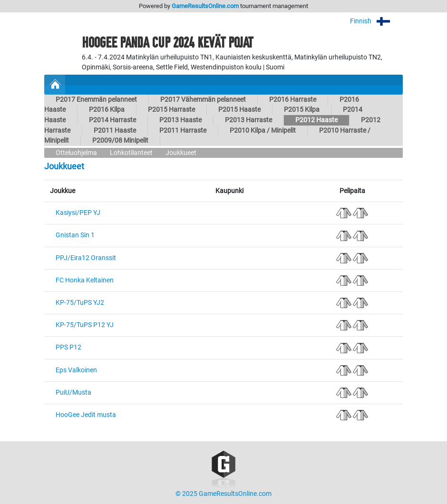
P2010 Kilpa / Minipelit (263, 131)
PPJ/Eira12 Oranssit (86, 258)
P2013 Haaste (180, 120)
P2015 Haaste (239, 110)
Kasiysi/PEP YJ (78, 213)
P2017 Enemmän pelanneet (96, 100)
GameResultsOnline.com (205, 6)
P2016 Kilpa (107, 110)
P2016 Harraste (293, 100)
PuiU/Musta (73, 393)
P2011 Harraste (183, 131)
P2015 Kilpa (302, 110)
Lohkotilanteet (131, 153)
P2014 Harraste (112, 120)
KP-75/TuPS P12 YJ (85, 325)
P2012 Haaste (316, 120)
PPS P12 (68, 347)
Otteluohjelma (76, 153)
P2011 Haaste (115, 131)
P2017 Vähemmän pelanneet (203, 100)
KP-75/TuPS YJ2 (80, 303)
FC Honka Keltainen (85, 280)
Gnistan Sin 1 (75, 235)
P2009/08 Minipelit (120, 141)
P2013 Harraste (248, 120)
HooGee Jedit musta (86, 415)
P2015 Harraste (171, 110)
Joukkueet (181, 153)
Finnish (376, 21)
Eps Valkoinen (76, 370)
